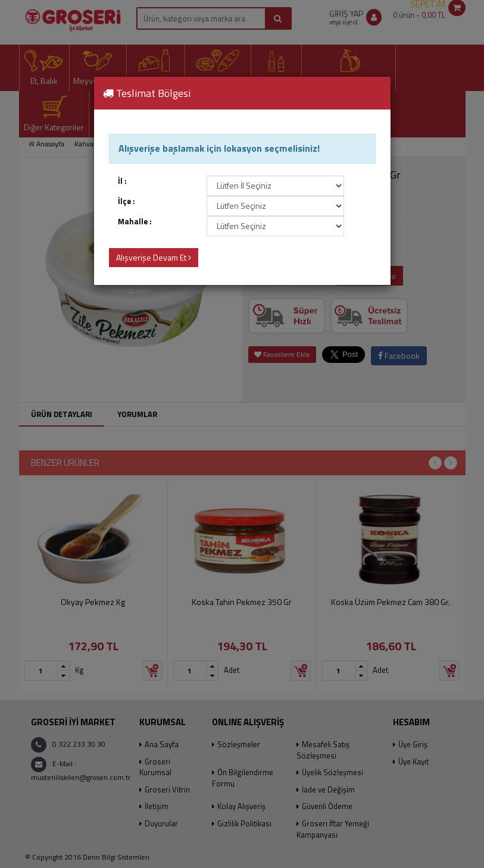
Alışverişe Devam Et (154, 257)
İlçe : (127, 201)
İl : (122, 181)
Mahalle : (135, 222)
